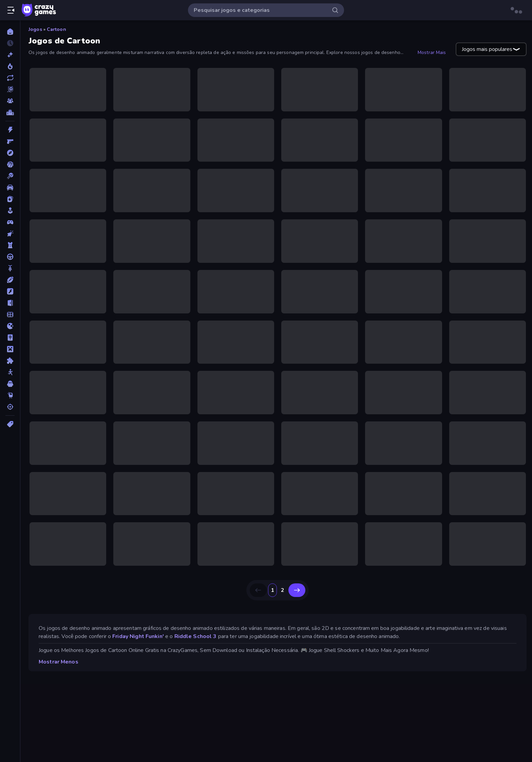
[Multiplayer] (10, 101)
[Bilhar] (10, 176)
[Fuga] (10, 303)
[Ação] (10, 130)
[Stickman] (10, 372)
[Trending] (10, 66)
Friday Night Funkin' (138, 636)
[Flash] (10, 291)
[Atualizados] (10, 78)
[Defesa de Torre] (10, 245)
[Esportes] (10, 280)
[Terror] (10, 384)
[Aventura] (10, 153)
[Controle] (10, 222)
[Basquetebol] (10, 164)
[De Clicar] (10, 234)
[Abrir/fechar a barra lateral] (11, 10)
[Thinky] (10, 395)
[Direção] (10, 257)
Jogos (35, 29)
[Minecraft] (10, 349)
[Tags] (10, 424)
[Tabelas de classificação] (10, 112)
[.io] (10, 326)
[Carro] (10, 187)
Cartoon (56, 29)
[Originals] (10, 89)
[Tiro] (10, 407)
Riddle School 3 (196, 636)
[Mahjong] (10, 338)
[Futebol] (10, 314)
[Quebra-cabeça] (10, 361)
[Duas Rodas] (10, 268)
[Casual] (10, 211)
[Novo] (10, 55)
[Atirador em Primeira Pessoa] (10, 141)
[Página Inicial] (10, 32)
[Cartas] (10, 199)
